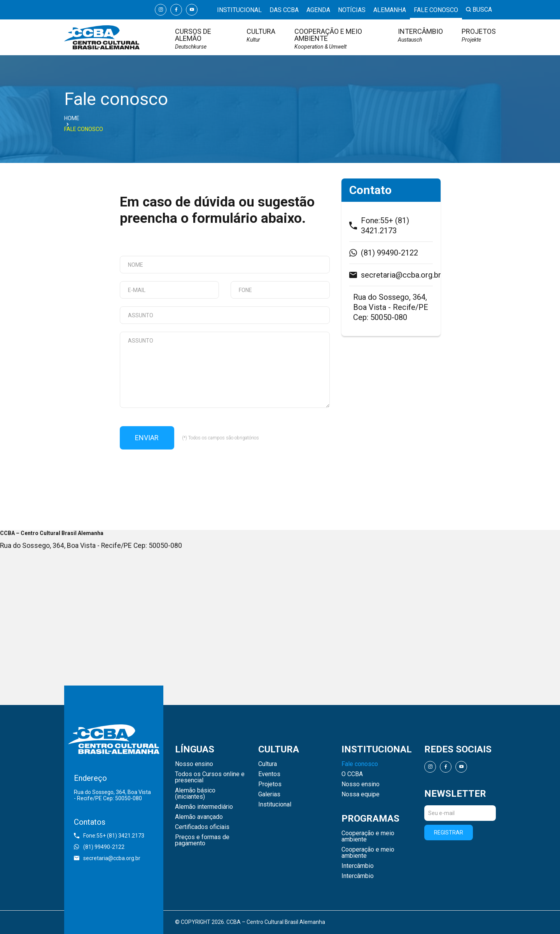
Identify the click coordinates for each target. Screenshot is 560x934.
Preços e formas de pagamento (202, 840)
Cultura (261, 35)
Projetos (479, 35)
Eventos (269, 774)
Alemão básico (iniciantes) (195, 794)
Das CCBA (284, 10)
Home (72, 118)
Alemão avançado (199, 817)
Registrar (449, 833)
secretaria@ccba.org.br (391, 275)
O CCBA (352, 774)
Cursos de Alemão (201, 39)
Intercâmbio (420, 35)
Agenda (318, 10)
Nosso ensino (194, 764)
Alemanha (390, 10)
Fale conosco (436, 10)
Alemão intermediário (204, 807)
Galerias (269, 794)
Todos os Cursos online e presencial (210, 777)
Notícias (352, 10)
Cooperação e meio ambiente (337, 39)
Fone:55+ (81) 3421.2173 (379, 226)
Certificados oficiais (202, 827)
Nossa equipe (360, 794)
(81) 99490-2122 (384, 253)
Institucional (239, 10)
